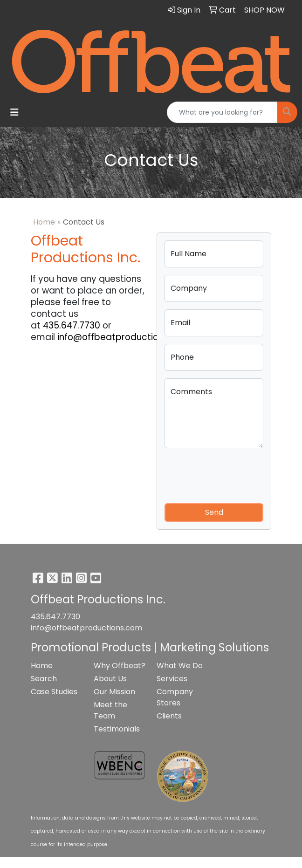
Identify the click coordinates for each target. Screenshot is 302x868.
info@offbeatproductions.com (124, 337)
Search (44, 679)
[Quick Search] (222, 112)
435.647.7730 (72, 325)
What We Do (180, 666)
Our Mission (114, 692)
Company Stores (175, 697)
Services (172, 679)
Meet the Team (110, 710)
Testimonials (117, 729)
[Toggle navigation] (14, 112)
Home (44, 222)
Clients (169, 716)
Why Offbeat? (120, 666)
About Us (110, 679)
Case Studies (54, 692)
